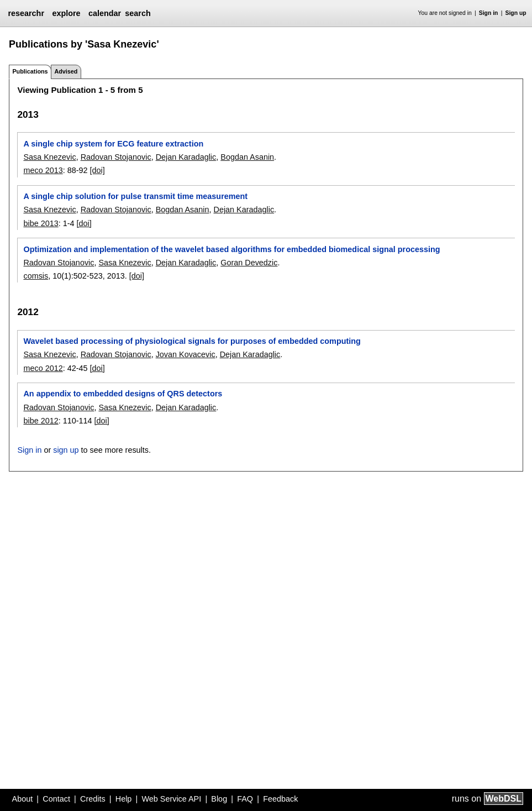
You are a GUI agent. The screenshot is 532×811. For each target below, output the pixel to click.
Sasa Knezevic (49, 157)
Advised (66, 71)
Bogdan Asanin (247, 157)
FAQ (245, 799)
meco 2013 (43, 170)
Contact (56, 799)
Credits (93, 799)
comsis (36, 276)
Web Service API (171, 799)
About (23, 799)
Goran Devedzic (249, 263)
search (138, 13)
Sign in (489, 13)
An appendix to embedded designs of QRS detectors (123, 394)
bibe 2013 (41, 223)
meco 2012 (43, 368)
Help (124, 799)
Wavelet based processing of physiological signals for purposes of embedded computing (192, 341)
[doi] (97, 170)
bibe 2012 (41, 421)
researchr (26, 13)
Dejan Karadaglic (186, 157)
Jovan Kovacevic (186, 354)
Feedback (280, 799)
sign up (66, 450)
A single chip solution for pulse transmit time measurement (135, 196)
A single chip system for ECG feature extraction (113, 144)
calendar (105, 13)
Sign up (516, 13)
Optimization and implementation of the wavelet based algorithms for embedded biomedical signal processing (231, 249)
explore (66, 13)
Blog (219, 799)
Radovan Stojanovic (116, 157)
